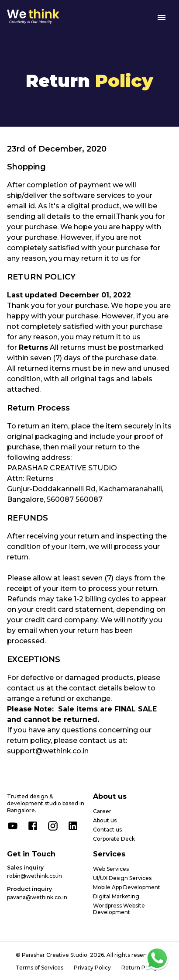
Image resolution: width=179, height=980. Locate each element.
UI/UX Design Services (122, 878)
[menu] (162, 17)
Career (102, 811)
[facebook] (33, 826)
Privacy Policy (92, 968)
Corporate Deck (114, 839)
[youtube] (13, 826)
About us (105, 820)
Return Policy (139, 968)
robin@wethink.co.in (34, 876)
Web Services (111, 869)
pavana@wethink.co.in (37, 897)
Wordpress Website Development (119, 909)
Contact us (107, 830)
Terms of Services (40, 968)
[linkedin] (73, 826)
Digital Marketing (116, 896)
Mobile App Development (127, 887)
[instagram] (53, 826)
